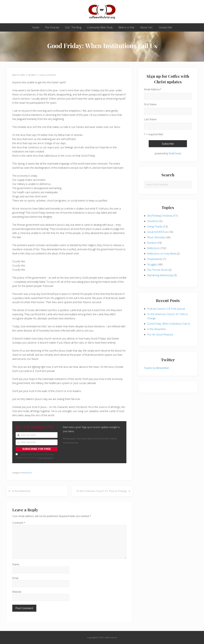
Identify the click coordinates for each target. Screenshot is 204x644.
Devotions (153, 221)
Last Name (150, 119)
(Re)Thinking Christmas (160, 216)
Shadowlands (155, 259)
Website (17, 592)
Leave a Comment (47, 75)
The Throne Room (157, 270)
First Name (150, 104)
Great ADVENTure (158, 232)
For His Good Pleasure (160, 335)
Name (16, 564)
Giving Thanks (155, 227)
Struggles (152, 264)
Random (152, 243)
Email (15, 578)
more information (45, 458)
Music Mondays (156, 237)
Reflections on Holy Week (162, 254)
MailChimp (175, 153)
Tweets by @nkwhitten (157, 368)
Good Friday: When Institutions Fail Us (169, 324)
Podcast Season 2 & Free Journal (166, 309)
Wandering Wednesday (160, 275)
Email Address (153, 89)
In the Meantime (156, 329)
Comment (19, 523)
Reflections (27, 473)
